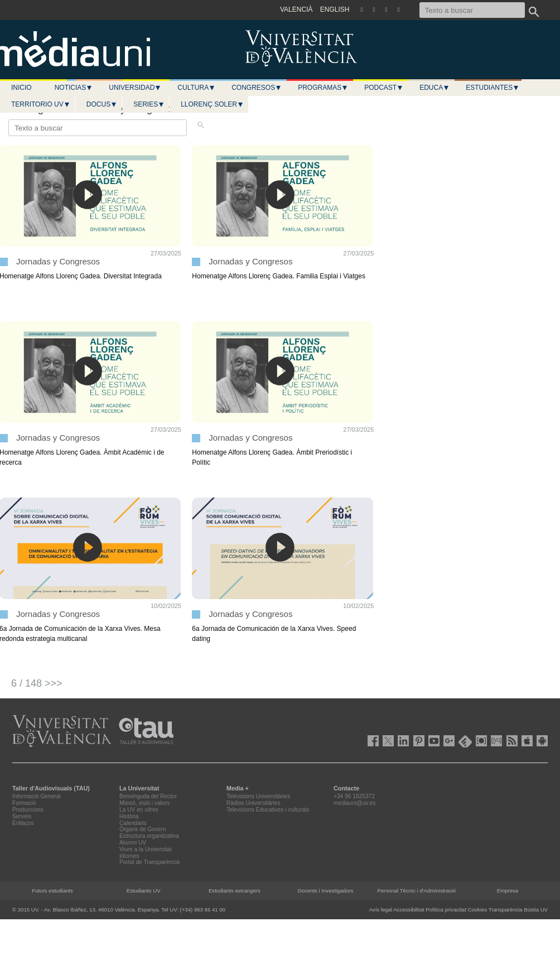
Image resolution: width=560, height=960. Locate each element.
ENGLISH (335, 9)
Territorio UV (41, 104)
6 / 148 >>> (37, 683)
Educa (435, 88)
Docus (102, 104)
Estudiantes (493, 88)
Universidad (135, 88)
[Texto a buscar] (472, 10)
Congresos (257, 88)
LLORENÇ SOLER (212, 104)
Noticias (74, 88)
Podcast (384, 88)
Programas (323, 88)
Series (149, 104)
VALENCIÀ (296, 9)
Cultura (196, 88)
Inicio (21, 88)
